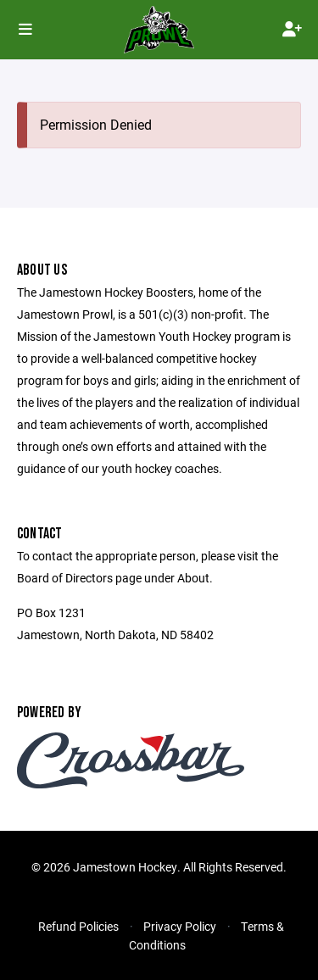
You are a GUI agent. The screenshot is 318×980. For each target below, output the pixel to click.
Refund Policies (78, 926)
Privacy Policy (180, 926)
